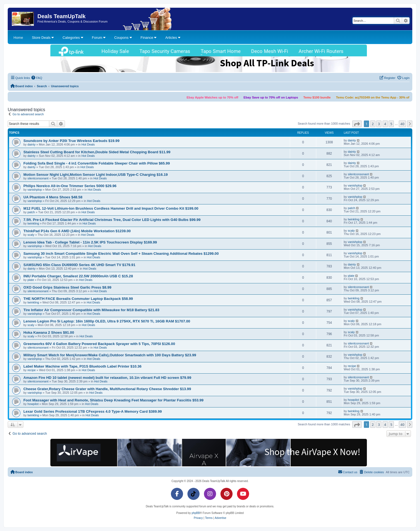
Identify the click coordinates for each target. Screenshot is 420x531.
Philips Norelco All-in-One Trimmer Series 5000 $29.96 (70, 186)
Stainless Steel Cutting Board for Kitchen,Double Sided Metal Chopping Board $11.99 (97, 152)
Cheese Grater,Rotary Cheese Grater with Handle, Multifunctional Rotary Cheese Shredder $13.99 (107, 389)
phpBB (196, 513)
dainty (32, 144)
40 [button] (403, 124)
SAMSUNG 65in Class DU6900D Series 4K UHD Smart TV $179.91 (79, 265)
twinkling (33, 223)
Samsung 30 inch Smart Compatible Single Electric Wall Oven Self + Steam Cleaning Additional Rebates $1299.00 (121, 254)
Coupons (123, 38)
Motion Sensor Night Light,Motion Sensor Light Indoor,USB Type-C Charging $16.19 (96, 175)
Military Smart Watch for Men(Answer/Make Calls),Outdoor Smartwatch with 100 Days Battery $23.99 (110, 355)
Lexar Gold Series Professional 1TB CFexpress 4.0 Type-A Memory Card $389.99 (93, 411)
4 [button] (385, 124)
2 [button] (373, 124)
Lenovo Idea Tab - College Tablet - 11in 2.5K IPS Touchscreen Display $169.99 (90, 242)
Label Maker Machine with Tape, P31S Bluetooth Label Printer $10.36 (82, 366)
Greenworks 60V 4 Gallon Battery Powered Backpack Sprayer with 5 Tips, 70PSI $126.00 (99, 344)
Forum (99, 38)
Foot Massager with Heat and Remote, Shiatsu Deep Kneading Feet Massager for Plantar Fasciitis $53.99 (113, 400)
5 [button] (391, 124)
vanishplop (35, 190)
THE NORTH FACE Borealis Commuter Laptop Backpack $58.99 (78, 299)
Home (18, 38)
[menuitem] (37, 78)
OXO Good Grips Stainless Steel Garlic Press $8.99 (67, 287)
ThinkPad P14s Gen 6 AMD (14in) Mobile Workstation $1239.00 (77, 231)
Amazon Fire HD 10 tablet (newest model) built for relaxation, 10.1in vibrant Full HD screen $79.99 (107, 378)
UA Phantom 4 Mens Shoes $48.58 (53, 197)
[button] (357, 124)
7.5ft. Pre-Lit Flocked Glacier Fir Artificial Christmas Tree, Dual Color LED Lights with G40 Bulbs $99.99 (112, 220)
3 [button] (379, 124)
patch (31, 212)
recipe (32, 370)
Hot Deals (88, 144)
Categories (73, 38)
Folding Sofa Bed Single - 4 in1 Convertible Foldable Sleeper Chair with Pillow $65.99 (97, 163)
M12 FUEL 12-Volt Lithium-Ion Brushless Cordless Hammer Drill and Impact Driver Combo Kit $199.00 (111, 208)
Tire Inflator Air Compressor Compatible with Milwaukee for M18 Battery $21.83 (91, 310)
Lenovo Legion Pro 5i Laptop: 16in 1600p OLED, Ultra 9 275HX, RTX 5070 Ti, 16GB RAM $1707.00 (107, 321)
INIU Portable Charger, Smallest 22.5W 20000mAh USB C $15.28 (78, 276)
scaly (31, 235)
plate (31, 280)
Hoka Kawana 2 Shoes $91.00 (49, 332)
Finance (149, 38)
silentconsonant (38, 178)
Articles (173, 38)
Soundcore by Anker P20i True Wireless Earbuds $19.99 (71, 141)
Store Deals (43, 38)
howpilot (33, 404)
